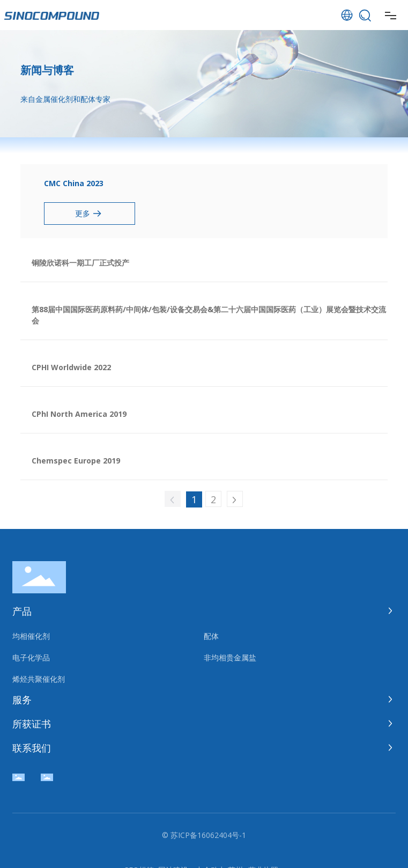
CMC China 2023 (74, 183)
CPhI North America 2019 (79, 414)
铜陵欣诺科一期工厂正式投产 (80, 263)
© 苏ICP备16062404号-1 (204, 835)
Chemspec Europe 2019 (76, 461)
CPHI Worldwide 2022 (71, 367)
